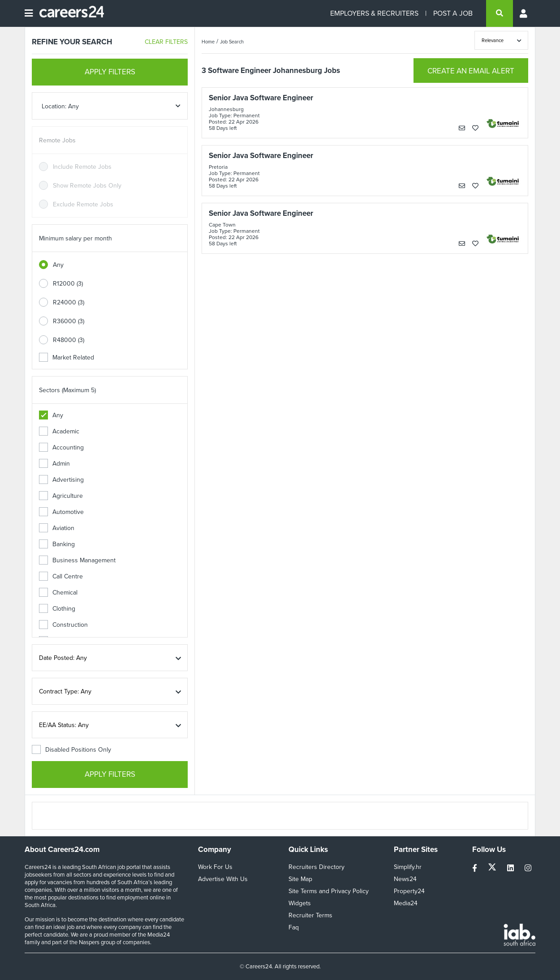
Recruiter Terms (310, 915)
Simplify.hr (408, 867)
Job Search (232, 42)
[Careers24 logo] (68, 13)
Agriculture (61, 496)
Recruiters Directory (317, 867)
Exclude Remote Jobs (83, 204)
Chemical (58, 593)
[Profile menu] (524, 13)
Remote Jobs (57, 140)
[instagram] (528, 868)
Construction (63, 625)
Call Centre (61, 576)
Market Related (67, 357)
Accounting (61, 447)
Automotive (61, 512)
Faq (294, 927)
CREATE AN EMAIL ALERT (471, 71)
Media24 (406, 903)
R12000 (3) (68, 284)
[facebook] (476, 868)
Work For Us (215, 867)
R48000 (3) (69, 340)
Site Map (300, 879)
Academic (59, 431)
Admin (54, 464)
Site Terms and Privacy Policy (329, 891)
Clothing (57, 609)
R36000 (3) (69, 321)
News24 (405, 879)
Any (58, 265)
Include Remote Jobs (82, 167)
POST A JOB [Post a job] (453, 13)
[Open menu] (29, 13)
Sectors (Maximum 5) (67, 390)
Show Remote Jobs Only (87, 186)
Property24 (409, 891)
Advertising (61, 480)
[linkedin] (511, 868)
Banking (57, 544)
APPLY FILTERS (110, 72)
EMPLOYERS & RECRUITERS (374, 13)
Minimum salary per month (75, 238)
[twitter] (493, 868)
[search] (500, 13)
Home (208, 42)
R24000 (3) (69, 302)
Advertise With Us (223, 879)
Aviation (57, 528)
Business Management (77, 560)
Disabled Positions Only (71, 750)
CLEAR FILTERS (166, 42)
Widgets (300, 903)
